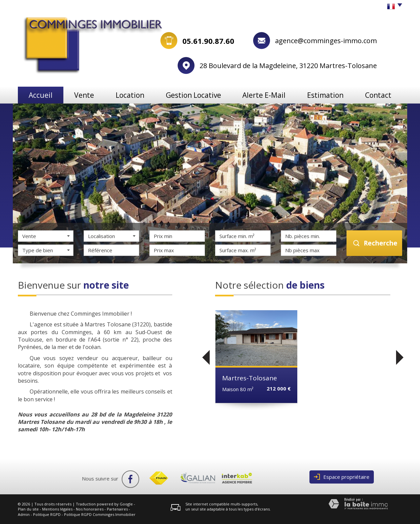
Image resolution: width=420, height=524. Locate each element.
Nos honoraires (90, 509)
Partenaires (117, 509)
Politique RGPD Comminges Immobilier (100, 514)
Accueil (41, 95)
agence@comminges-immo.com (326, 41)
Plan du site (28, 509)
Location (130, 95)
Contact (378, 95)
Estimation (325, 95)
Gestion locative (193, 95)
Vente (84, 95)
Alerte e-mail (264, 95)
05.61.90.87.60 (208, 41)
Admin (24, 514)
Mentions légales (57, 509)
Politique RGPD (47, 514)
